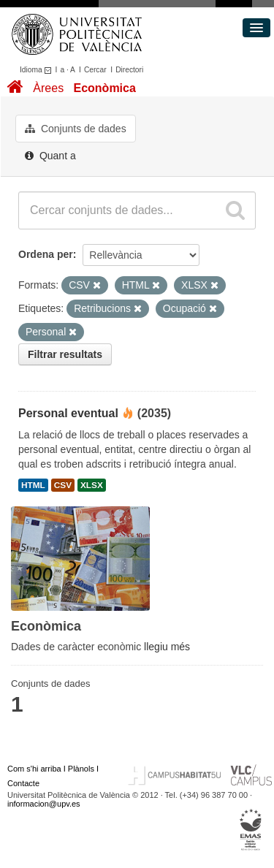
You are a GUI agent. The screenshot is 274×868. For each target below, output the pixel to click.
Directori (129, 70)
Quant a (50, 156)
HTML (33, 485)
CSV (63, 485)
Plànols (81, 769)
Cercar (95, 70)
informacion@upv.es (44, 804)
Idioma (38, 70)
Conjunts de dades (76, 129)
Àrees (48, 88)
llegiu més (167, 647)
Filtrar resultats (65, 354)
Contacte (23, 783)
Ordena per (46, 254)
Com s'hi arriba (34, 769)
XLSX (92, 485)
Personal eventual (68, 413)
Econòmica (104, 88)
